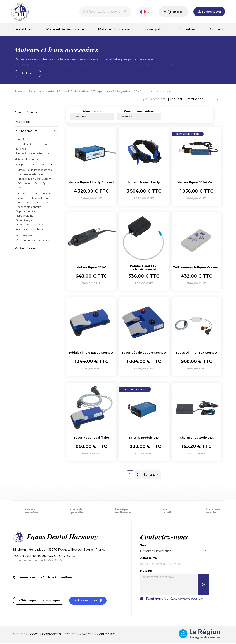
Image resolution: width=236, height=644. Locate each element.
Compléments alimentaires (32, 242)
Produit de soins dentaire (31, 226)
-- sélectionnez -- (92, 118)
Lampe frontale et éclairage (33, 199)
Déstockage (22, 123)
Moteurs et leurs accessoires (35, 171)
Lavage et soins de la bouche (33, 195)
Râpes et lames (25, 217)
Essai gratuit (155, 29)
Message (146, 572)
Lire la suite (28, 75)
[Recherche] (105, 12)
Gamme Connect (26, 114)
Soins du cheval (24, 236)
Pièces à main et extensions (33, 155)
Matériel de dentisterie (65, 29)
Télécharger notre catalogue (39, 602)
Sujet (144, 547)
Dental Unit (22, 29)
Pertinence (203, 101)
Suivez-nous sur (91, 602)
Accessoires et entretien (31, 230)
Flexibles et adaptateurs (32, 176)
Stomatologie (24, 222)
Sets (20, 189)
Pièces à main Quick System (34, 185)
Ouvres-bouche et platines (32, 204)
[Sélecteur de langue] (145, 12)
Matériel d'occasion (114, 29)
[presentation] (187, 610)
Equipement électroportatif (33, 166)
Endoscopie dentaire (29, 208)
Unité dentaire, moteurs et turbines (32, 148)
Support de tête (26, 213)
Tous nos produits (26, 132)
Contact (217, 29)
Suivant (152, 476)
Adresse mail (149, 559)
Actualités (188, 29)
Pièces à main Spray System (34, 180)
